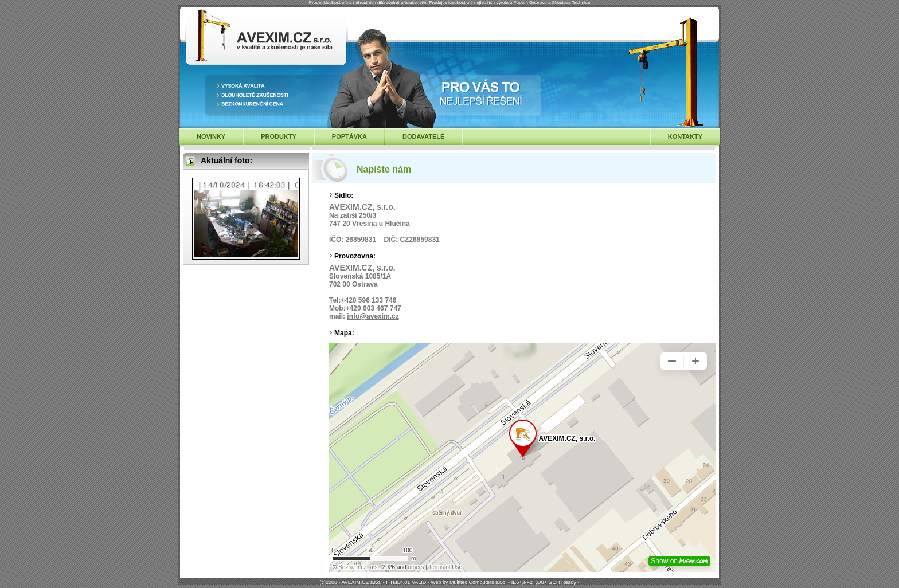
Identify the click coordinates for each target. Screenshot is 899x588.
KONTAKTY (685, 136)
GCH (554, 582)
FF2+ (529, 582)
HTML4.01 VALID (406, 582)
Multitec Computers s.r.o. (478, 582)
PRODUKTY (279, 136)
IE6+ (517, 582)
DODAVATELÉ (423, 136)
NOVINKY (211, 136)
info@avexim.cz (373, 316)
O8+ (542, 582)
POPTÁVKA (349, 136)
